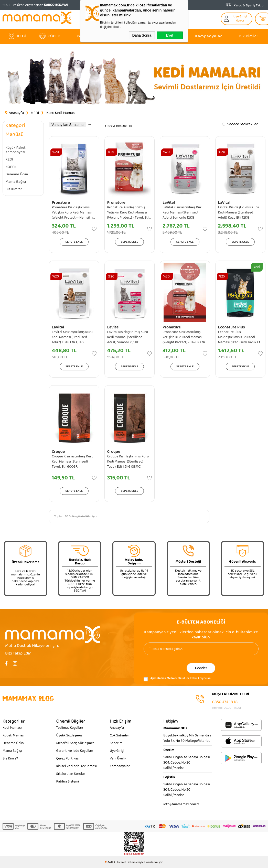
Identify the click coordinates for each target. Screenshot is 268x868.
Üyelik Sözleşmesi (70, 735)
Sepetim (116, 743)
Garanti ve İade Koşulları (75, 751)
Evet (169, 35)
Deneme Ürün (17, 174)
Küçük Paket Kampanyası (15, 150)
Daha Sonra (142, 35)
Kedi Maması (12, 728)
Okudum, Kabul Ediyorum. (177, 679)
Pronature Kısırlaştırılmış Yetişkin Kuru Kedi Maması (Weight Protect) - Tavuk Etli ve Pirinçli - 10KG (128, 212)
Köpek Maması (14, 735)
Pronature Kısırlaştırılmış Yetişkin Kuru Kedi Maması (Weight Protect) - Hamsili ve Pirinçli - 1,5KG (73, 212)
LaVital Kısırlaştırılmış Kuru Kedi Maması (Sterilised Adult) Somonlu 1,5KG (128, 337)
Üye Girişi (117, 751)
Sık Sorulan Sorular (71, 774)
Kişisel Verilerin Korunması (76, 766)
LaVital (169, 203)
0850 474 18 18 (225, 702)
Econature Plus (232, 327)
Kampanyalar (209, 36)
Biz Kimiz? (248, 36)
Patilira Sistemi (67, 781)
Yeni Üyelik (118, 758)
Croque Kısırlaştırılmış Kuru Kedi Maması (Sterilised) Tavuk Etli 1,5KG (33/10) (128, 462)
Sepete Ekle (74, 242)
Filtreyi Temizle (116, 126)
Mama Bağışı (16, 182)
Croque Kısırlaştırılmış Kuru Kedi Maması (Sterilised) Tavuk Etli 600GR (73, 462)
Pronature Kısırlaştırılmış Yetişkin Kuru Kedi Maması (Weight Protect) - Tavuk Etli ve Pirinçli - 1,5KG (184, 337)
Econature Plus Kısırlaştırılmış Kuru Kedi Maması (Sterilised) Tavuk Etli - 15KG (240, 337)
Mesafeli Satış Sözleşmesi (76, 743)
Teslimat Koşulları (69, 728)
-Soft (110, 862)
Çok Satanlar (119, 735)
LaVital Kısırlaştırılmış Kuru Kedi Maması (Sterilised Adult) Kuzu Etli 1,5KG (72, 337)
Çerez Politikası (68, 758)
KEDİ (22, 36)
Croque (58, 452)
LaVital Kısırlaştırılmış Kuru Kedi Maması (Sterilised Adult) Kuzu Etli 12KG (239, 212)
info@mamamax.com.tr (181, 804)
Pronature (61, 203)
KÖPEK (54, 36)
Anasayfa (117, 728)
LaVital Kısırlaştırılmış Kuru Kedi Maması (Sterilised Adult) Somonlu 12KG (183, 212)
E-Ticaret (120, 862)
